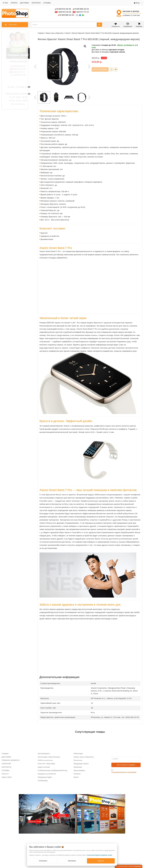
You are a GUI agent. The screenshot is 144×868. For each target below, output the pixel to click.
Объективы (78, 753)
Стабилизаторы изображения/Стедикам (54, 770)
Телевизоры (43, 780)
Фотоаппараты (44, 753)
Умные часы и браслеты (84, 757)
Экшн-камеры (79, 770)
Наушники (78, 767)
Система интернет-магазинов (129, 866)
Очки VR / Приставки (46, 764)
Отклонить (43, 861)
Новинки (77, 774)
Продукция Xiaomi (81, 764)
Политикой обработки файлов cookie (100, 855)
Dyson (76, 777)
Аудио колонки (44, 767)
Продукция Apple (45, 777)
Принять (101, 861)
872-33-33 (64, 12)
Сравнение (128, 25)
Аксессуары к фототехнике (49, 757)
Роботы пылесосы (45, 760)
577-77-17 (82, 12)
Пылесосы (78, 760)
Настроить (72, 861)
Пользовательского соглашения (124, 772)
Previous (35, 67)
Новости (5, 774)
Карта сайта (7, 777)
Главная (41, 33)
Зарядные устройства (47, 774)
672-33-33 (64, 9)
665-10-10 (82, 9)
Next (89, 67)
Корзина (139, 25)
